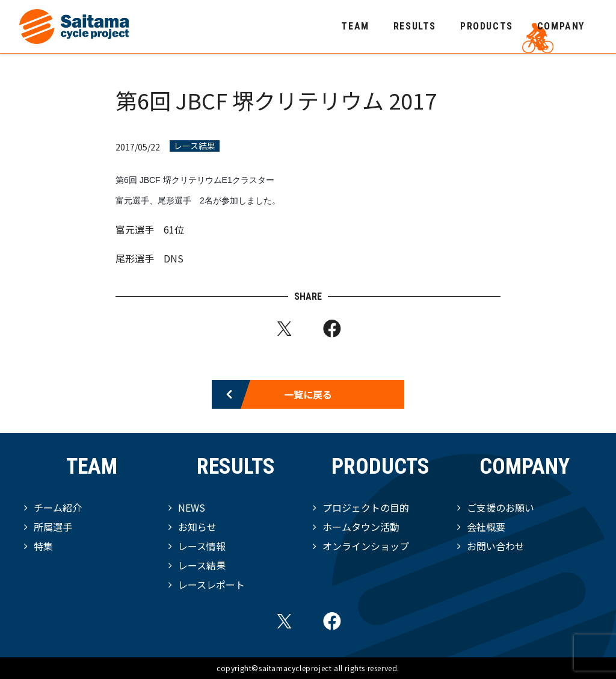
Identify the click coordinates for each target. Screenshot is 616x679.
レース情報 (202, 546)
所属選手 (53, 527)
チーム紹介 (58, 507)
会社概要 (486, 527)
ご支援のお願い (500, 507)
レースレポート (211, 584)
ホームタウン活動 (361, 527)
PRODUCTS (487, 26)
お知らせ (197, 527)
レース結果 (195, 146)
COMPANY (561, 26)
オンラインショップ (366, 546)
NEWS (192, 507)
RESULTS (415, 26)
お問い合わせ (496, 546)
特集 (43, 546)
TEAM (355, 26)
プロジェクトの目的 (366, 507)
